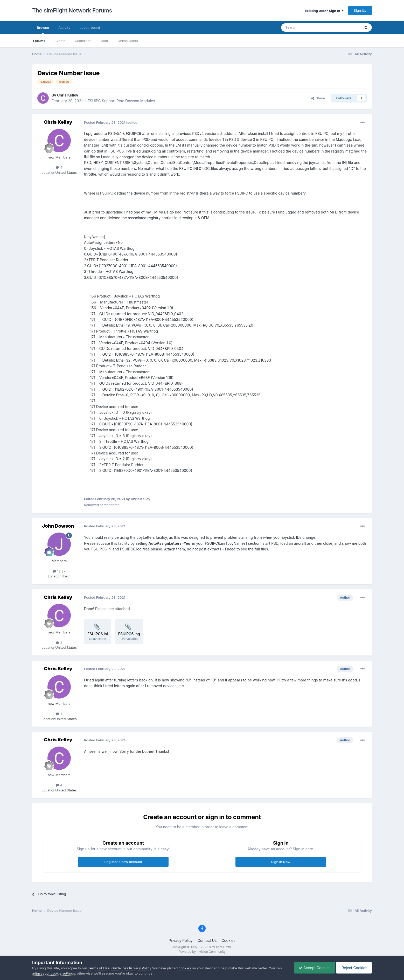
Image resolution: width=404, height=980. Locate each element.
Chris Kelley (68, 95)
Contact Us (207, 940)
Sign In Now (281, 862)
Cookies (228, 940)
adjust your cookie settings (54, 973)
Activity (64, 27)
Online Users (128, 41)
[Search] (308, 27)
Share (318, 98)
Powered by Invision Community (202, 952)
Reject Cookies (353, 968)
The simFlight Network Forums (72, 10)
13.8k (59, 571)
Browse (43, 30)
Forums (39, 41)
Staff (104, 41)
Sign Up (360, 10)
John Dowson (58, 526)
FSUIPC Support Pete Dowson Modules (121, 101)
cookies (185, 968)
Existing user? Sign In (324, 11)
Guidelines (83, 41)
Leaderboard (90, 27)
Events (60, 41)
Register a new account (123, 862)
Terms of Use (99, 968)
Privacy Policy (181, 940)
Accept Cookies (312, 968)
